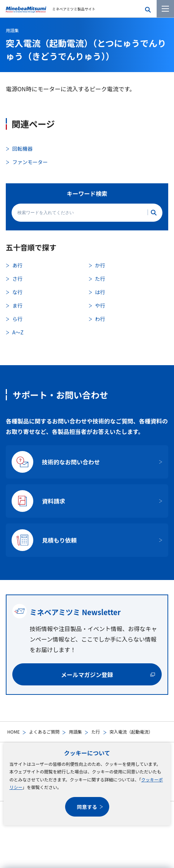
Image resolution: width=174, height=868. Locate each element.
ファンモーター (30, 162)
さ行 (17, 279)
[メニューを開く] (165, 9)
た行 (96, 732)
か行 (100, 265)
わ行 (100, 319)
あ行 (17, 265)
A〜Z (18, 332)
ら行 (17, 319)
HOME (13, 732)
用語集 (75, 732)
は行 (100, 292)
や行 (100, 305)
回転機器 (22, 149)
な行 (17, 292)
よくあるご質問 (44, 732)
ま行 (17, 305)
